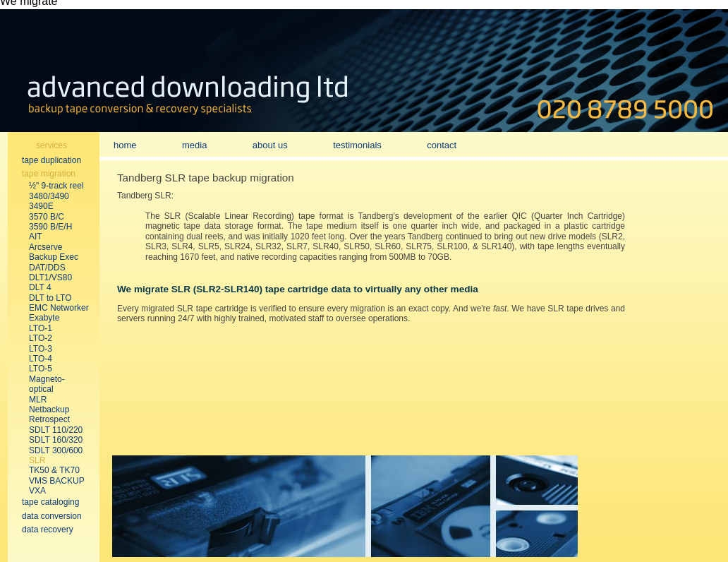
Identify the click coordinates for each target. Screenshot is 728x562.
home (125, 145)
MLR (38, 400)
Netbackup (49, 409)
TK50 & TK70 (54, 470)
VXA (37, 491)
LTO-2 (41, 338)
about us (270, 145)
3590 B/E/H (50, 227)
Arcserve (45, 247)
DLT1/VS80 (50, 277)
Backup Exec (54, 257)
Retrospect (49, 419)
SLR (37, 460)
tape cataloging (50, 502)
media (194, 145)
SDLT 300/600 (56, 450)
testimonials (357, 145)
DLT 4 (40, 287)
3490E (41, 206)
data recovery (48, 530)
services (51, 145)
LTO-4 (41, 359)
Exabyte (44, 318)
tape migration (49, 174)
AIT (36, 237)
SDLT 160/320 (56, 440)
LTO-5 (41, 369)
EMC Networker (59, 308)
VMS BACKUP (57, 481)
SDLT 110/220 (56, 430)
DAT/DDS (47, 268)
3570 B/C (47, 217)
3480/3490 (49, 196)
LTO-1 (41, 328)
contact (442, 145)
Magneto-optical (47, 384)
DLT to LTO (50, 298)
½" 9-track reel (56, 186)
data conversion (52, 516)
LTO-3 (41, 349)
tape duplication (51, 160)
